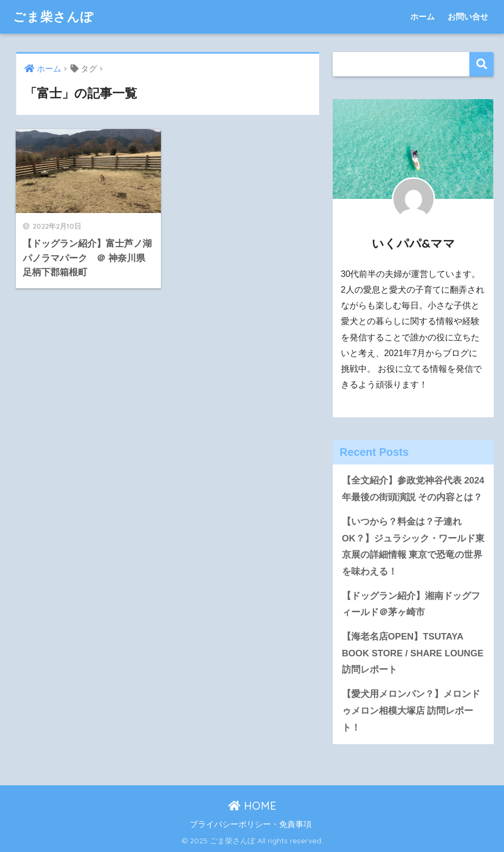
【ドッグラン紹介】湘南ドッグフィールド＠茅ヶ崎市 (411, 604)
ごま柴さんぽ (53, 17)
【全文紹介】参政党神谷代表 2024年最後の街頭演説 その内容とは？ (413, 489)
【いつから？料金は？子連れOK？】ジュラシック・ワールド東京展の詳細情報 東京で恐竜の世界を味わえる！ (413, 547)
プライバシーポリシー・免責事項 (251, 824)
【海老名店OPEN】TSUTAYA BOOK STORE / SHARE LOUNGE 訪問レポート (413, 653)
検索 (482, 64)
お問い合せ (468, 17)
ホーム (422, 17)
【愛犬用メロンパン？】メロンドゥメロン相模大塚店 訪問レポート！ (411, 711)
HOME (252, 806)
